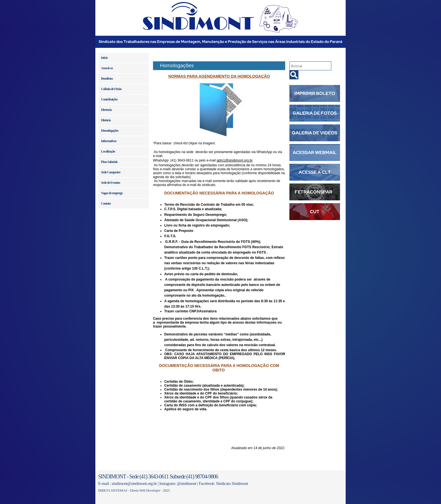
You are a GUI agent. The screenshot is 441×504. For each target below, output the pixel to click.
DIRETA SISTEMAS (113, 490)
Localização (108, 151)
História (106, 120)
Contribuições (109, 99)
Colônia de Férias (111, 89)
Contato (106, 203)
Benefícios (107, 79)
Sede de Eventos (111, 183)
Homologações (110, 131)
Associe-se (107, 68)
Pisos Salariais (109, 162)
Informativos (109, 141)
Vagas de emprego (112, 193)
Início (104, 58)
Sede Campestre (111, 172)
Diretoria (106, 110)
